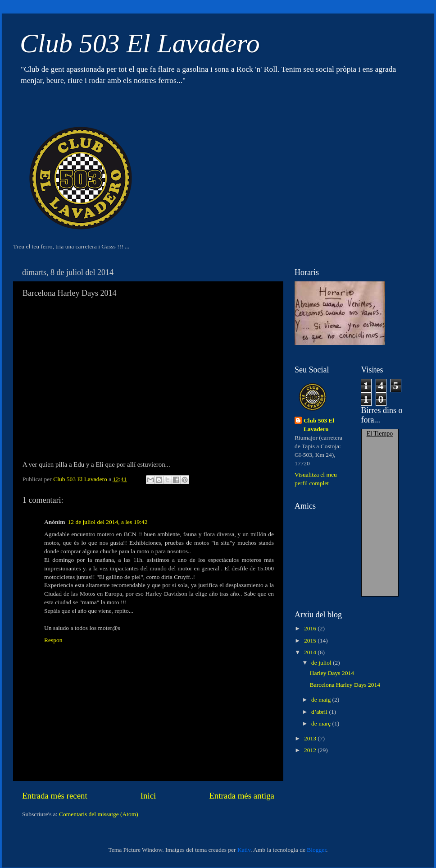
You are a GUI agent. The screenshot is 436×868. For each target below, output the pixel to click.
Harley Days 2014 (332, 673)
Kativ (244, 850)
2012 (311, 750)
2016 (311, 628)
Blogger (316, 850)
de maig (322, 700)
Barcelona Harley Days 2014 (345, 685)
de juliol (322, 663)
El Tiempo (380, 434)
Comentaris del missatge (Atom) (99, 814)
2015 (311, 641)
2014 (311, 652)
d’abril (320, 712)
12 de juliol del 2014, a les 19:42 (108, 522)
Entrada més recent (55, 796)
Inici (148, 796)
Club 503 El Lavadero (140, 43)
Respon (53, 640)
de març (322, 723)
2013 (311, 738)
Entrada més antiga (242, 796)
